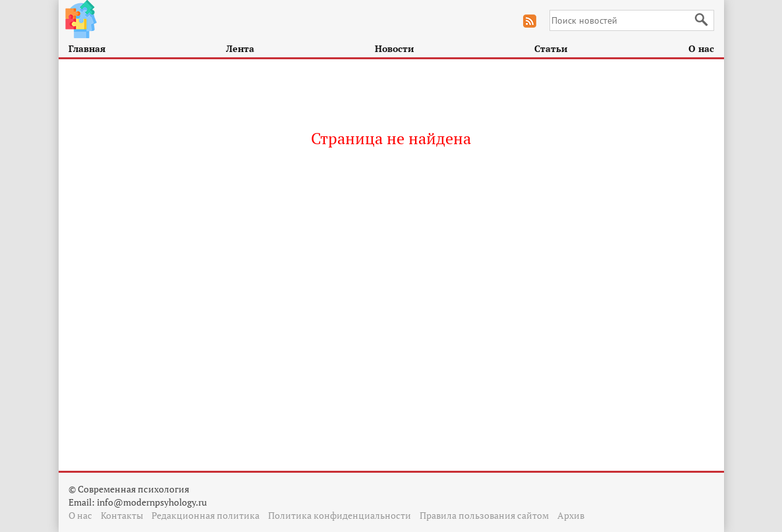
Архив (571, 515)
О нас (701, 48)
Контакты (122, 515)
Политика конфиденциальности (340, 515)
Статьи (551, 48)
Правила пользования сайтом (484, 515)
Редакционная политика (206, 515)
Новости (394, 48)
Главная (87, 48)
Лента (240, 48)
